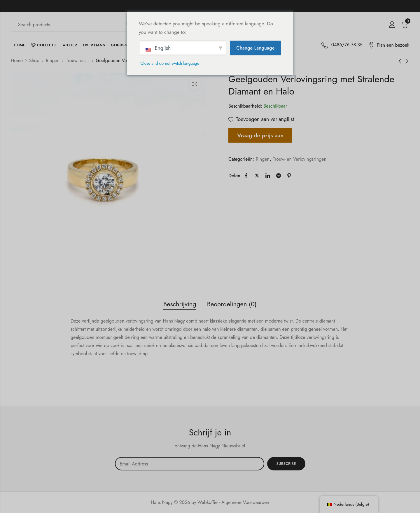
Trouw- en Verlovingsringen (78, 61)
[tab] (180, 304)
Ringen (53, 61)
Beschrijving (180, 304)
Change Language (255, 48)
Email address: (190, 464)
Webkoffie (208, 502)
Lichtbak (195, 84)
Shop (34, 61)
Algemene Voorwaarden (245, 502)
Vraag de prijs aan (260, 135)
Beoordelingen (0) (232, 304)
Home (17, 61)
